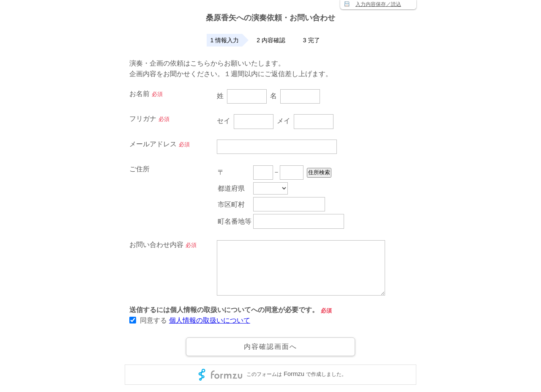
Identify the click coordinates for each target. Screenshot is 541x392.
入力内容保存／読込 (378, 4)
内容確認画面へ (270, 347)
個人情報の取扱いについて (210, 320)
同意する (153, 320)
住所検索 (343, 173)
